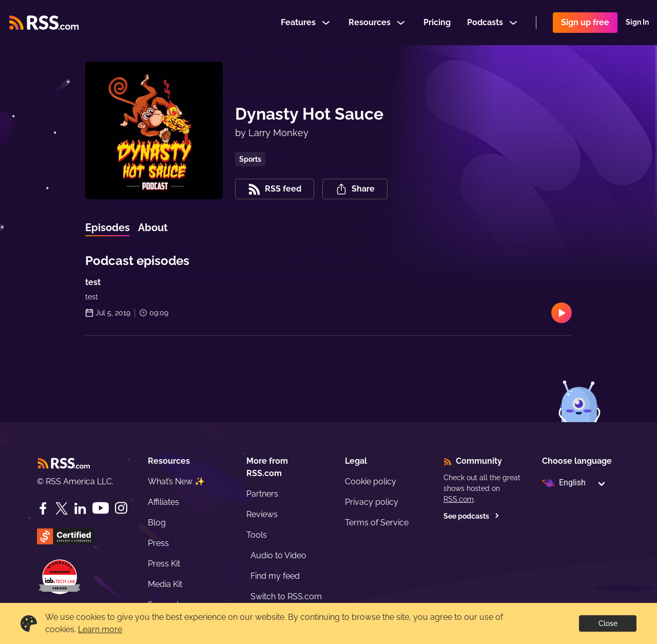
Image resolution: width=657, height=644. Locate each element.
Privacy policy (372, 502)
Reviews (262, 514)
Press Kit (164, 564)
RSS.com (459, 499)
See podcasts (471, 516)
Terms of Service (377, 523)
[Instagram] (121, 508)
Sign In (637, 23)
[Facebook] (43, 508)
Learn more (100, 629)
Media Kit (165, 584)
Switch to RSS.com (286, 596)
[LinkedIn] (80, 508)
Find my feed (275, 576)
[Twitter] (62, 508)
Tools (257, 535)
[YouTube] (101, 508)
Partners (262, 494)
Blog (157, 523)
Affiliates (163, 502)
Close (608, 623)
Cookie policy (371, 481)
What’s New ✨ (176, 481)
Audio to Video (278, 555)
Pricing (437, 22)
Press (158, 543)
